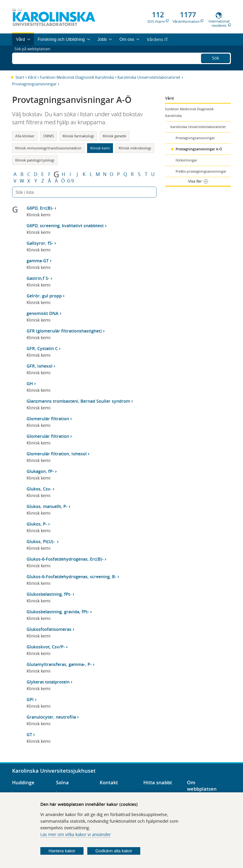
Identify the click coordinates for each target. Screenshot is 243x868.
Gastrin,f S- (38, 278)
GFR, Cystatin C (42, 348)
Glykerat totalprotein (48, 682)
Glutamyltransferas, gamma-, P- (59, 664)
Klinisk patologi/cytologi (35, 160)
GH (30, 383)
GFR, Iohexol (40, 366)
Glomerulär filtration (48, 419)
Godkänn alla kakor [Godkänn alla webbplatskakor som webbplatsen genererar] (114, 851)
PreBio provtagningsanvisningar (201, 171)
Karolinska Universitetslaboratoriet (149, 77)
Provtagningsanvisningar (34, 84)
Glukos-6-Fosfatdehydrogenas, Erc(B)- (65, 559)
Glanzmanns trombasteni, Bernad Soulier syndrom (78, 401)
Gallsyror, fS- (40, 243)
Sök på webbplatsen (35, 58)
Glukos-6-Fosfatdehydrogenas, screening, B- (71, 577)
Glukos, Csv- (39, 489)
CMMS (49, 136)
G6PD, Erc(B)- (40, 208)
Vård (32, 77)
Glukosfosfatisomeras (49, 629)
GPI (30, 699)
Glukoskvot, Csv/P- (46, 647)
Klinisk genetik (114, 136)
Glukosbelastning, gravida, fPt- (58, 612)
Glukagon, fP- (40, 471)
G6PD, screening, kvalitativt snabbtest (65, 226)
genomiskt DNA (42, 313)
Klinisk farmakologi (78, 136)
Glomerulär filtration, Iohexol (57, 454)
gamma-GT (38, 261)
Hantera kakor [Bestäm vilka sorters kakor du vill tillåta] (62, 851)
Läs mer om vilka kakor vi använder (76, 834)
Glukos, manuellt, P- (47, 506)
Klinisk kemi (100, 148)
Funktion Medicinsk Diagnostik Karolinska (77, 77)
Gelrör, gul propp (44, 296)
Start (20, 77)
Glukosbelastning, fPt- (49, 594)
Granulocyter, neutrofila (51, 717)
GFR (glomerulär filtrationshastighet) (64, 331)
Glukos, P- (37, 524)
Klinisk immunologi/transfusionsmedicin (48, 148)
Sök (215, 57)
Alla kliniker (25, 136)
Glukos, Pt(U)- (41, 541)
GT (29, 734)
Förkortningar (186, 160)
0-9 (70, 181)
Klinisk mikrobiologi (135, 148)
